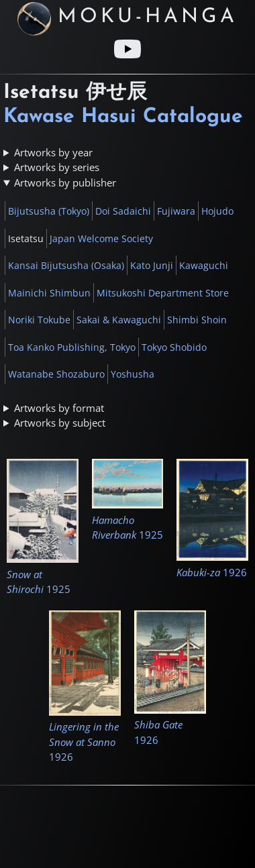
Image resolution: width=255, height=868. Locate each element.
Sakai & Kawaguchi (119, 320)
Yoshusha (133, 374)
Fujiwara (176, 211)
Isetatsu (26, 238)
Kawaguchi (204, 265)
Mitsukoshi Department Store (163, 293)
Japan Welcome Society (101, 238)
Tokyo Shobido (174, 347)
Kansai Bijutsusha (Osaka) (66, 265)
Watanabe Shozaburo (56, 374)
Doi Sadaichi (123, 211)
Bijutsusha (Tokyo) (49, 211)
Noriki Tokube (39, 320)
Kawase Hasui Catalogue (123, 117)
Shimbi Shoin (197, 320)
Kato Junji (152, 265)
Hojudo (217, 211)
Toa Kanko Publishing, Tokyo (72, 347)
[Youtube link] (127, 49)
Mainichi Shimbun (49, 293)
